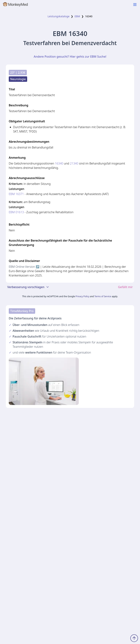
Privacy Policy (82, 296)
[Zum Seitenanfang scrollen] (134, 638)
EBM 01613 (16, 212)
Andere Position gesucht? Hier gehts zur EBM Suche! (70, 57)
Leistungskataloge (59, 16)
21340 (74, 163)
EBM (77, 16)
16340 (59, 163)
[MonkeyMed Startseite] (15, 5)
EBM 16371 (16, 194)
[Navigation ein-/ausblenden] (135, 5)
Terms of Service (103, 296)
